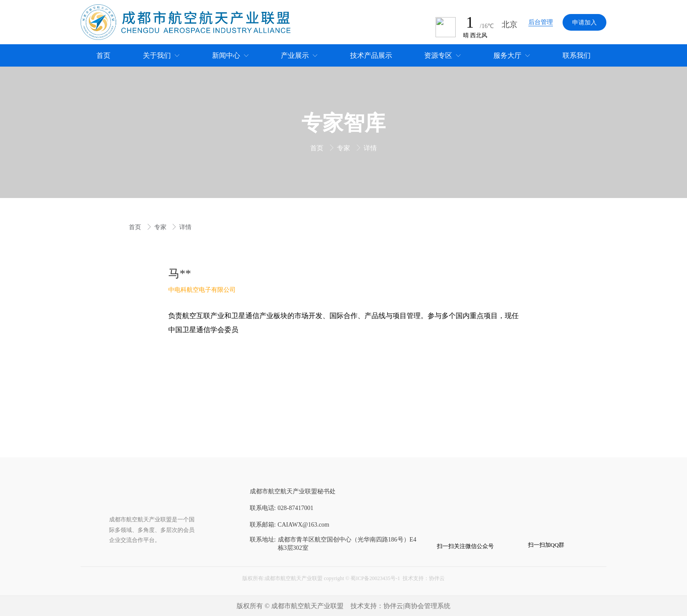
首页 (318, 148)
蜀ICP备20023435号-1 (375, 578)
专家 (344, 148)
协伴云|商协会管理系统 (417, 606)
